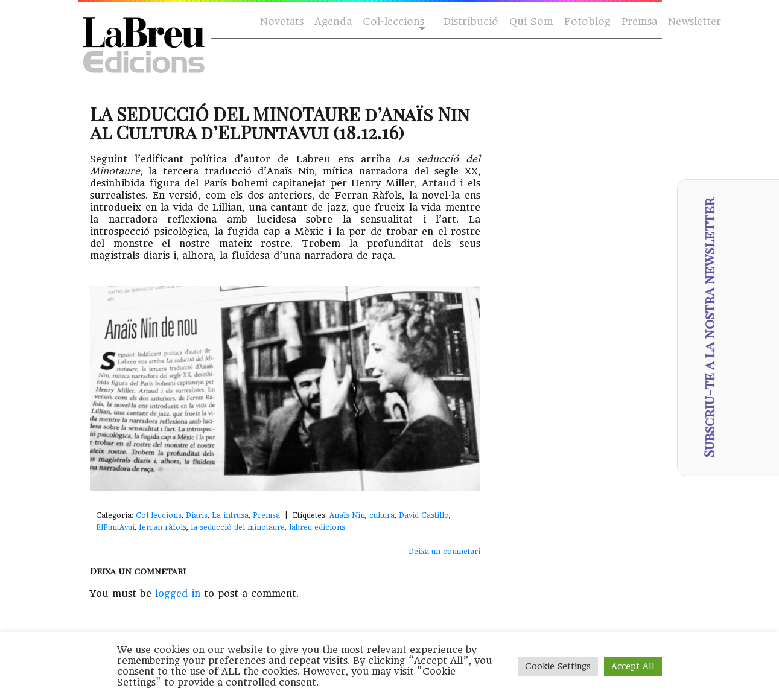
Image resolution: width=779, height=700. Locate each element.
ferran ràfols (163, 527)
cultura (382, 515)
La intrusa (230, 515)
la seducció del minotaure (238, 527)
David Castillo (424, 515)
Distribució (471, 21)
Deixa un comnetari (444, 552)
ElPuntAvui (115, 527)
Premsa (639, 21)
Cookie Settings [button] (558, 666)
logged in (178, 593)
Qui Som (531, 21)
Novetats (282, 21)
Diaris (197, 515)
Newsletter (695, 21)
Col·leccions (393, 22)
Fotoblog (587, 21)
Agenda (333, 21)
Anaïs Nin (347, 515)
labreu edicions (317, 527)
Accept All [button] (633, 666)
